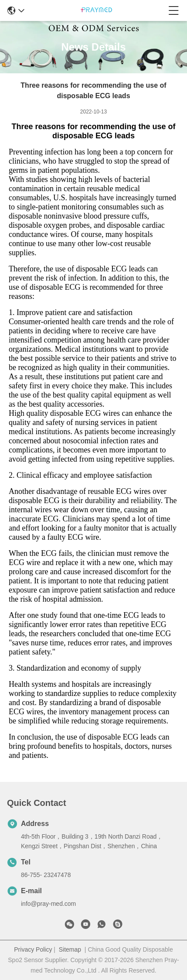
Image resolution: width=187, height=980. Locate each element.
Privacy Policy (33, 949)
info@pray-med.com (48, 904)
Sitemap (70, 949)
